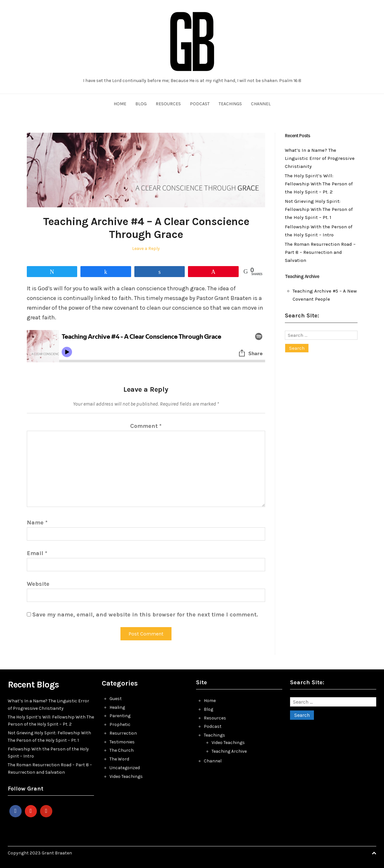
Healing (117, 707)
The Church (122, 750)
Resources (168, 104)
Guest (116, 699)
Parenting (120, 716)
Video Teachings (126, 776)
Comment (146, 426)
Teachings (230, 104)
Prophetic (120, 724)
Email (37, 553)
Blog (141, 104)
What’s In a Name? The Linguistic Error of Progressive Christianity (320, 158)
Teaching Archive (229, 751)
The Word (119, 759)
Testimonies (122, 742)
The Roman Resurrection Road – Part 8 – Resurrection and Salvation (320, 252)
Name (37, 522)
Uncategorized (125, 768)
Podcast (200, 104)
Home (120, 104)
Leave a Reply (146, 248)
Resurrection (123, 733)
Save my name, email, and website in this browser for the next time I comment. (145, 615)
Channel (261, 104)
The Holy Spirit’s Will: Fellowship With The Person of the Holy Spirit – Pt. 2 (319, 184)
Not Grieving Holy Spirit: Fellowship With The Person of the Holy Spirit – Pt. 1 (319, 209)
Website (38, 584)
